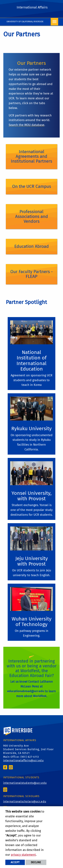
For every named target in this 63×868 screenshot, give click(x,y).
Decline (36, 862)
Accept (15, 862)
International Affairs (32, 7)
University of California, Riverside (25, 22)
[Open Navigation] (54, 22)
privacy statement (23, 855)
